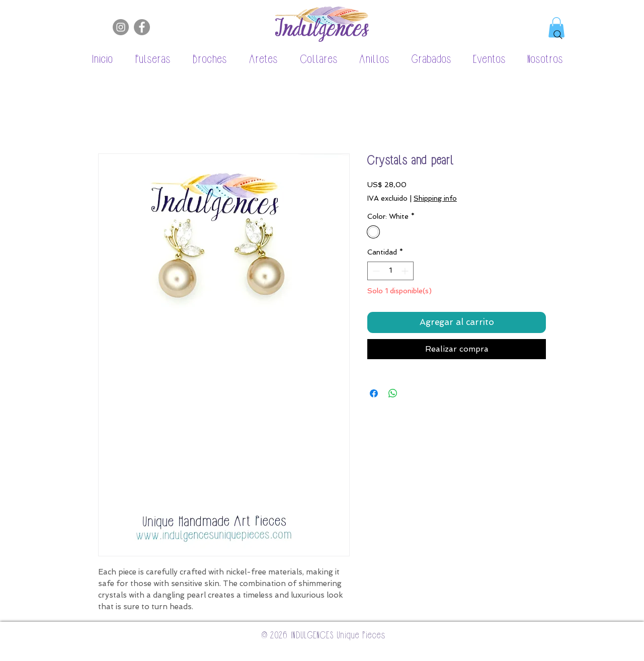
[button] (147, 60)
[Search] (558, 35)
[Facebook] (142, 27)
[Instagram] (121, 27)
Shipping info (435, 198)
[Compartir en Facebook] (374, 393)
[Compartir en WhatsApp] (393, 393)
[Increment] (406, 271)
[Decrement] (375, 271)
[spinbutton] (390, 271)
